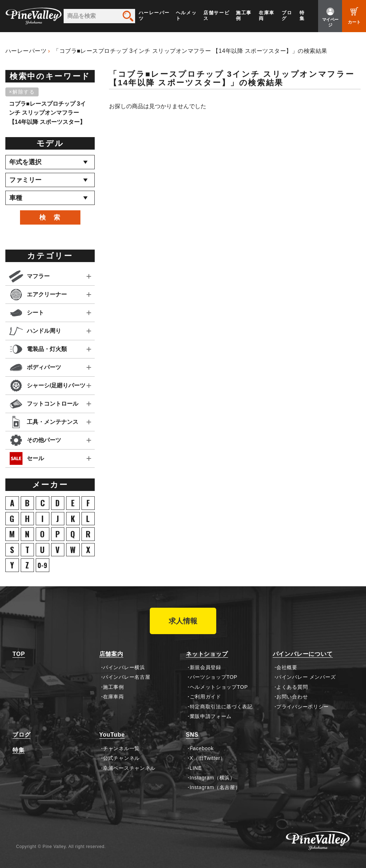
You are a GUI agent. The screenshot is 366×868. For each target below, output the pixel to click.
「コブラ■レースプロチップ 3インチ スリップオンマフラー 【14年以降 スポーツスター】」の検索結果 (190, 51)
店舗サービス (216, 16)
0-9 (42, 565)
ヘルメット (186, 16)
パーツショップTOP (214, 677)
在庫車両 (267, 16)
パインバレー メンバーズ (306, 677)
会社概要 (287, 667)
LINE (196, 768)
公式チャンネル (121, 758)
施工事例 (244, 16)
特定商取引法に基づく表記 (221, 707)
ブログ (287, 16)
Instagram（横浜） (212, 778)
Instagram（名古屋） (215, 787)
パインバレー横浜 (124, 667)
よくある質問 (292, 687)
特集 (302, 16)
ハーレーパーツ (154, 16)
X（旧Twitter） (208, 758)
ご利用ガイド (206, 697)
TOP (19, 654)
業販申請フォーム (211, 716)
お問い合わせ (292, 697)
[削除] (23, 92)
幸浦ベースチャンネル (129, 768)
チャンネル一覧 (121, 748)
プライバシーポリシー (303, 707)
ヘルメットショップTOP (219, 687)
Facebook (202, 748)
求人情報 (183, 621)
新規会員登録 (206, 667)
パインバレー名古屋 (127, 677)
